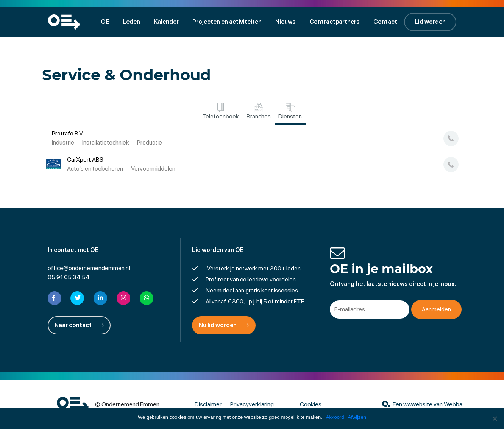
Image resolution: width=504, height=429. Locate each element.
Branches (259, 111)
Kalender (166, 22)
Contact (385, 22)
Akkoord (335, 417)
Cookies (311, 404)
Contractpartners (335, 22)
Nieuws (286, 22)
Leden (131, 22)
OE (105, 22)
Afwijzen (357, 417)
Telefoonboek (221, 111)
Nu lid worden (224, 325)
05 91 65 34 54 (69, 277)
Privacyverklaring (252, 404)
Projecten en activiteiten (227, 22)
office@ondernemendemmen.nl (89, 268)
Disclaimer (208, 404)
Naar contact (79, 325)
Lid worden (430, 22)
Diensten (290, 111)
